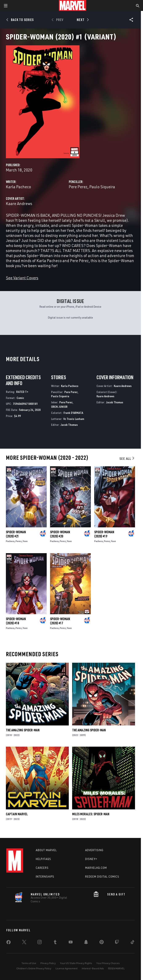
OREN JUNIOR (59, 407)
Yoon (25, 541)
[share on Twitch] (117, 943)
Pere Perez (78, 187)
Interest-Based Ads (93, 968)
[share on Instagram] (40, 943)
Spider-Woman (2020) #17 (60, 621)
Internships (45, 877)
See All (127, 459)
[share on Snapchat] (86, 943)
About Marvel (46, 850)
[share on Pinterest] (102, 943)
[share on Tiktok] (132, 943)
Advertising (94, 850)
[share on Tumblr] (55, 943)
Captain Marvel (17, 814)
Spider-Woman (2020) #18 (16, 621)
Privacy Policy (48, 963)
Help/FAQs (43, 859)
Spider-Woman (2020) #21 (16, 534)
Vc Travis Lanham (74, 419)
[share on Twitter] (24, 943)
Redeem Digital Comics (102, 877)
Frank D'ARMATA (73, 413)
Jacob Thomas (69, 425)
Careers (42, 868)
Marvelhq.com (96, 868)
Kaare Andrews (19, 203)
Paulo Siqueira (102, 187)
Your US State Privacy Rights (76, 963)
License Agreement (67, 968)
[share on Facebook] (9, 943)
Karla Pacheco (18, 187)
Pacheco (10, 541)
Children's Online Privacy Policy (34, 968)
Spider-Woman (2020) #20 (60, 534)
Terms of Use (29, 963)
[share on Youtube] (71, 943)
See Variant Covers (22, 278)
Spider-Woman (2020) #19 (104, 534)
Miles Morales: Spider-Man (91, 814)
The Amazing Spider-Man (23, 730)
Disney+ (91, 859)
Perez (19, 541)
